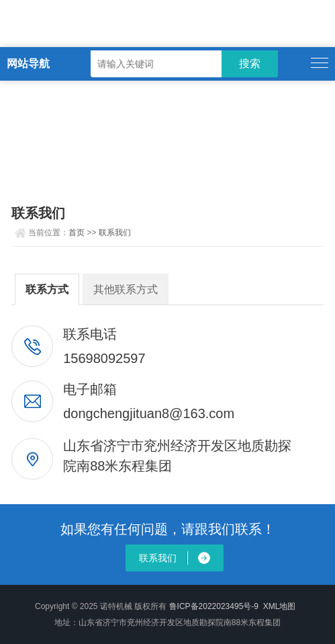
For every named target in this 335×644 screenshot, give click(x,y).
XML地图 (280, 606)
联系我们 (115, 233)
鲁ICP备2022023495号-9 (214, 606)
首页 (77, 233)
